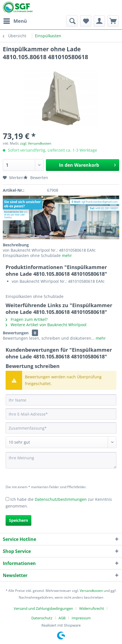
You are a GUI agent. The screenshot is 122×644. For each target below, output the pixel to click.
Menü (15, 20)
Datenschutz (42, 618)
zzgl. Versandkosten (36, 143)
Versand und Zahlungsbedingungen (43, 608)
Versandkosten (91, 591)
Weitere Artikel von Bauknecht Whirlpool (46, 325)
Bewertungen (16, 333)
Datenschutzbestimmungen (61, 499)
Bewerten (36, 178)
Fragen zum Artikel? (27, 319)
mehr (66, 255)
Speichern (18, 520)
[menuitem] (15, 21)
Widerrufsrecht (92, 608)
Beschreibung (16, 245)
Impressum (81, 618)
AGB (62, 618)
